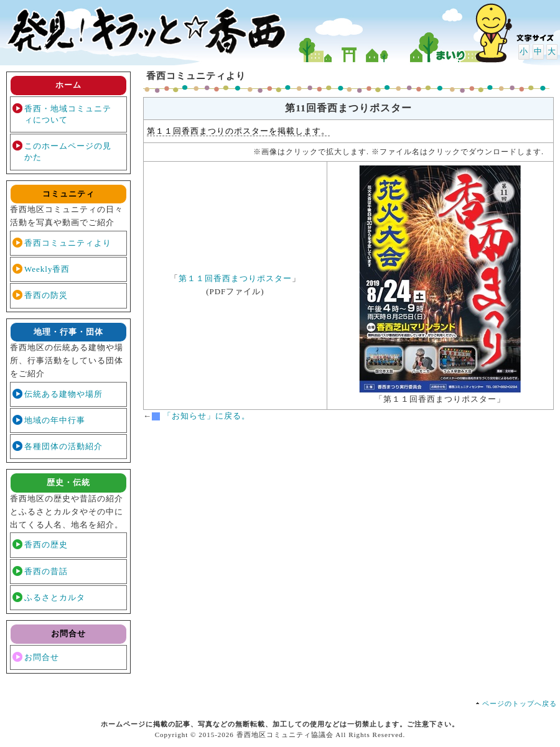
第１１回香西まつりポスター (235, 278)
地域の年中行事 (55, 420)
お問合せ (42, 657)
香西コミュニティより (68, 243)
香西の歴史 (46, 545)
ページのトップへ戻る (520, 703)
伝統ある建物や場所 (63, 394)
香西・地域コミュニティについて (68, 114)
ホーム (68, 85)
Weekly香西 (47, 269)
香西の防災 (46, 295)
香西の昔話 (46, 571)
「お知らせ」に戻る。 (207, 416)
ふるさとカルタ (55, 597)
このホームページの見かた (68, 151)
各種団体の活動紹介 (63, 446)
